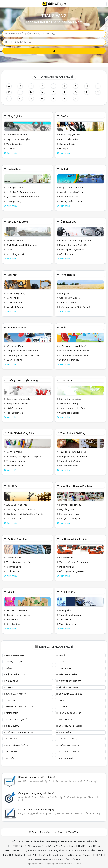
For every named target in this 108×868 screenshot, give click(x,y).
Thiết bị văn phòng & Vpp (21, 433)
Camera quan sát (15, 558)
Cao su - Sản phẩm (69, 139)
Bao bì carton (13, 624)
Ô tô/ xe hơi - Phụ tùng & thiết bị (75, 240)
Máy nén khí (13, 148)
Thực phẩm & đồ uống (73, 433)
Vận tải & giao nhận (68, 687)
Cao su (64, 116)
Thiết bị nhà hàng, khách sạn (21, 192)
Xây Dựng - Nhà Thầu (17, 505)
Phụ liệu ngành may (69, 514)
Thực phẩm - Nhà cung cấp (73, 452)
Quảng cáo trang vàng (37, 793)
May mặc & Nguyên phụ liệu (76, 486)
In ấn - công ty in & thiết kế (73, 346)
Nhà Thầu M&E (14, 518)
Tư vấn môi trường (69, 404)
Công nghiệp (15, 116)
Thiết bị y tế (65, 620)
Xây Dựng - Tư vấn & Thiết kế (21, 509)
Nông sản (64, 293)
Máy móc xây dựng (16, 293)
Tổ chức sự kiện (14, 408)
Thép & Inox (12, 739)
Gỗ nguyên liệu (67, 558)
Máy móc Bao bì (14, 302)
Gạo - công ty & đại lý (70, 298)
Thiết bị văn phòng (16, 461)
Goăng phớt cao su (69, 148)
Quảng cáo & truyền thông (23, 380)
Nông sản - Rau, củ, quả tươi (73, 456)
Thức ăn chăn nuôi (68, 302)
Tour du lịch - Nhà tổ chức (72, 192)
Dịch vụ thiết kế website (36, 810)
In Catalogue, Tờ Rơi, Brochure (74, 351)
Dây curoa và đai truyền (18, 139)
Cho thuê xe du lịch (69, 197)
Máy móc (13, 275)
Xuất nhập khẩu (67, 758)
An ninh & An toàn (18, 539)
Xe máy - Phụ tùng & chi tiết (73, 245)
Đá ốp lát (11, 250)
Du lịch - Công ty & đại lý (71, 187)
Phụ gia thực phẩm (69, 466)
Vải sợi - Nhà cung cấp (70, 518)
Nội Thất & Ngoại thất (17, 720)
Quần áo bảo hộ (14, 360)
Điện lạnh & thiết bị (68, 674)
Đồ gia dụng (14, 169)
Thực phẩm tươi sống (70, 461)
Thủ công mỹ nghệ (68, 739)
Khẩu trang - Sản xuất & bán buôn (23, 355)
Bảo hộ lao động (17, 328)
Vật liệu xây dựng (18, 222)
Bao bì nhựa (12, 620)
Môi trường (67, 380)
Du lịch (65, 169)
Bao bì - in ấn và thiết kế (18, 615)
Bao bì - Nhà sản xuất (17, 610)
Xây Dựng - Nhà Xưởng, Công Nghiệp (25, 514)
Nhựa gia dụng (14, 201)
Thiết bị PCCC (13, 571)
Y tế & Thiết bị (68, 592)
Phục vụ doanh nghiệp (70, 681)
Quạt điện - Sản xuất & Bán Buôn (23, 197)
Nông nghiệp (68, 275)
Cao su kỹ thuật (67, 144)
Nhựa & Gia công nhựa (70, 713)
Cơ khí (9, 668)
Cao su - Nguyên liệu (70, 135)
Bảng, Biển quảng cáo (17, 404)
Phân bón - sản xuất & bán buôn (75, 307)
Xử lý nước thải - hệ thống (72, 408)
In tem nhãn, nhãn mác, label (74, 355)
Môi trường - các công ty (71, 399)
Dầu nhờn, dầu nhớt (69, 254)
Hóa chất (11, 700)
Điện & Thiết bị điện (15, 674)
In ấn (63, 328)
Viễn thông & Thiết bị (69, 752)
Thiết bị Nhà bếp (15, 187)
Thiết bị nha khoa (68, 624)
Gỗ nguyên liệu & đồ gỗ (74, 539)
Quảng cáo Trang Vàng (68, 832)
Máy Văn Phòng (14, 452)
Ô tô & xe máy (68, 222)
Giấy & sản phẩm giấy (16, 694)
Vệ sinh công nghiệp (69, 413)
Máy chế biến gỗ (15, 307)
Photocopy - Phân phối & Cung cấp (24, 456)
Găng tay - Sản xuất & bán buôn (22, 351)
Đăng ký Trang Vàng (41, 832)
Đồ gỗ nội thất (66, 567)
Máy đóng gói (13, 298)
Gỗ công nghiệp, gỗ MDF (72, 571)
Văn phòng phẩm (15, 466)
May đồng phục (67, 509)
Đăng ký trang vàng (37, 777)
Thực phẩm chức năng (70, 615)
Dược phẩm (65, 610)
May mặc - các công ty (70, 505)
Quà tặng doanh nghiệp (71, 726)
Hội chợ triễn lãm (15, 413)
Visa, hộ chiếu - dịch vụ (71, 201)
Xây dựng (13, 486)
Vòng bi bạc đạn (14, 144)
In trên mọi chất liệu (69, 360)
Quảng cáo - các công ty (18, 399)
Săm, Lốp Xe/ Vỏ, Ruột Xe (72, 250)
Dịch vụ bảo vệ (14, 567)
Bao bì (11, 592)
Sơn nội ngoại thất (16, 254)
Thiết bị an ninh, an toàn (18, 562)
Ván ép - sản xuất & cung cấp (74, 562)
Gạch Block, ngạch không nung (22, 245)
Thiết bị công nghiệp (17, 135)
